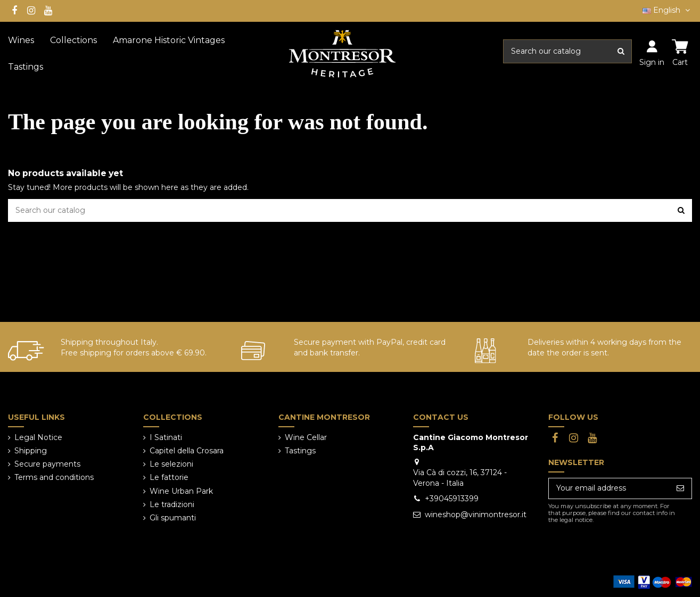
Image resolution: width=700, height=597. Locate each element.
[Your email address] (609, 488)
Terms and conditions (54, 477)
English (667, 10)
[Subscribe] (680, 488)
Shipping (31, 451)
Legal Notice (38, 437)
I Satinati (166, 437)
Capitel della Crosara (187, 451)
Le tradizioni (172, 504)
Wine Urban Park (181, 491)
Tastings (300, 451)
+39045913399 (452, 499)
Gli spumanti (173, 518)
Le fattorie (169, 477)
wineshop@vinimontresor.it (476, 515)
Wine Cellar (306, 437)
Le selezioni (171, 464)
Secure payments (47, 464)
